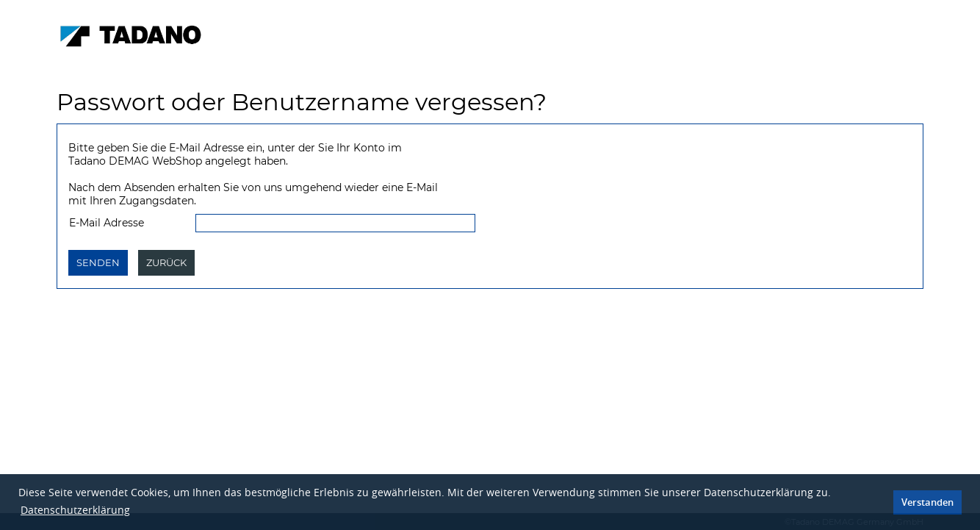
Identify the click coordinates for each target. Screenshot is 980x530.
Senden (98, 262)
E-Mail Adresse (107, 223)
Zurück (166, 262)
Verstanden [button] (927, 502)
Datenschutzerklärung (75, 510)
